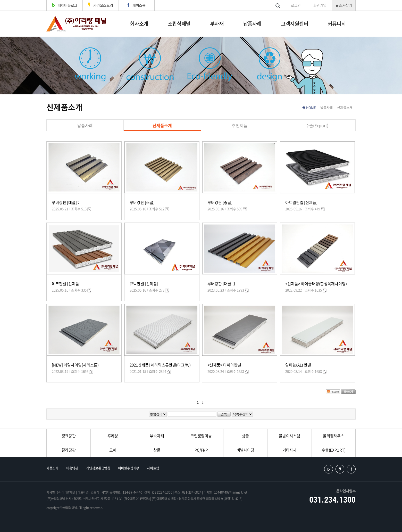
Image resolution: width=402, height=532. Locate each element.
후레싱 (113, 436)
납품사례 (252, 24)
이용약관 (72, 468)
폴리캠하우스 (333, 436)
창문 (157, 450)
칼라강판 (69, 450)
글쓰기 (348, 392)
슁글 (245, 436)
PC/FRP (201, 450)
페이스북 (137, 5)
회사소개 (139, 24)
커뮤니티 (337, 24)
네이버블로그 (65, 5)
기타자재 (290, 450)
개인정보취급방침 (98, 468)
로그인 (296, 5)
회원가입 (320, 5)
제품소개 (52, 468)
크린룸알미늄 (201, 436)
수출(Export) (317, 125)
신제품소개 (162, 125)
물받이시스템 (289, 436)
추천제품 (240, 125)
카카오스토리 (100, 5)
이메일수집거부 (129, 468)
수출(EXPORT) (333, 450)
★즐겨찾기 (344, 5)
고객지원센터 (295, 24)
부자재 (217, 24)
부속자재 (157, 436)
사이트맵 (153, 468)
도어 (113, 450)
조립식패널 (179, 24)
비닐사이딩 (245, 450)
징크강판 (69, 436)
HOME (311, 107)
